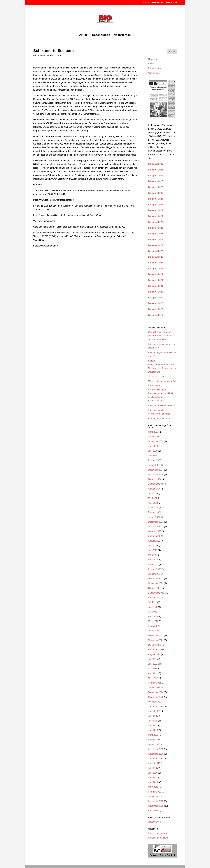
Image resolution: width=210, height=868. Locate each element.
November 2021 (156, 640)
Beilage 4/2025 (155, 176)
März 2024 (153, 508)
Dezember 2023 (156, 522)
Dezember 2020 (156, 692)
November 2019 (156, 754)
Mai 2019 (153, 778)
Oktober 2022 (155, 588)
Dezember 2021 (156, 635)
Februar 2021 (155, 683)
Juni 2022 (153, 607)
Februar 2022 (155, 626)
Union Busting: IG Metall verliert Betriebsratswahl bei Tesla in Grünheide (161, 336)
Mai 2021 (153, 669)
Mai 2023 (153, 555)
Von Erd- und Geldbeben (160, 405)
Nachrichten (171, 2)
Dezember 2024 (156, 470)
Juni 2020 (153, 721)
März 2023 (153, 565)
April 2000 (153, 811)
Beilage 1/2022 (155, 263)
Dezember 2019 (156, 749)
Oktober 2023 (155, 531)
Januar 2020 (154, 744)
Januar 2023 (154, 574)
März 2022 (153, 621)
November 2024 (156, 475)
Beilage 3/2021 (155, 274)
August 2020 (154, 711)
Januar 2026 (154, 437)
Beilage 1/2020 (155, 309)
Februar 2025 (155, 460)
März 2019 (153, 787)
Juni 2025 (153, 451)
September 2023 (156, 536)
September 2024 (156, 484)
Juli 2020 (152, 716)
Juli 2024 (152, 493)
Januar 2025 (154, 465)
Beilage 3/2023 (155, 228)
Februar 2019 (155, 792)
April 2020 (153, 730)
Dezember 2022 (156, 579)
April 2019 (153, 782)
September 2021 (156, 650)
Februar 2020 (155, 740)
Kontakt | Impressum (158, 838)
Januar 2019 (154, 796)
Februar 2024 (155, 512)
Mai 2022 (153, 612)
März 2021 (153, 678)
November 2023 (156, 527)
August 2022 (154, 598)
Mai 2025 (153, 456)
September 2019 (156, 759)
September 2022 (156, 593)
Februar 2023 (155, 569)
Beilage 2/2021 (155, 280)
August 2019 (154, 763)
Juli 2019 (152, 768)
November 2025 (156, 441)
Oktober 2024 (155, 479)
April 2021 (153, 673)
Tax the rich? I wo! (157, 377)
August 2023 (154, 541)
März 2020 (153, 735)
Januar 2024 (154, 517)
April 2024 (153, 503)
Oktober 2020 (155, 702)
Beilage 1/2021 (155, 286)
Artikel (146, 2)
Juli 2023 (152, 546)
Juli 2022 (152, 602)
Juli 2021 (152, 659)
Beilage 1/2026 (155, 170)
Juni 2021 (153, 664)
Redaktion (41, 55)
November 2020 (156, 697)
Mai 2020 (153, 725)
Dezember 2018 (156, 801)
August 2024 (154, 489)
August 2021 (154, 654)
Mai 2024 (153, 498)
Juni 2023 (153, 550)
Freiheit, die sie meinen (159, 419)
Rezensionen (157, 2)
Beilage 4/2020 (155, 292)
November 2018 (156, 806)
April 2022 (153, 617)
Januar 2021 (154, 687)
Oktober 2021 (155, 645)
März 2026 (153, 432)
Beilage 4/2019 (155, 315)
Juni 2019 (153, 773)
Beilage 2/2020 (155, 303)
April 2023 (153, 560)
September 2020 (156, 706)
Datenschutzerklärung (159, 833)
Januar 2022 (154, 631)
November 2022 (156, 583)
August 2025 (154, 446)
